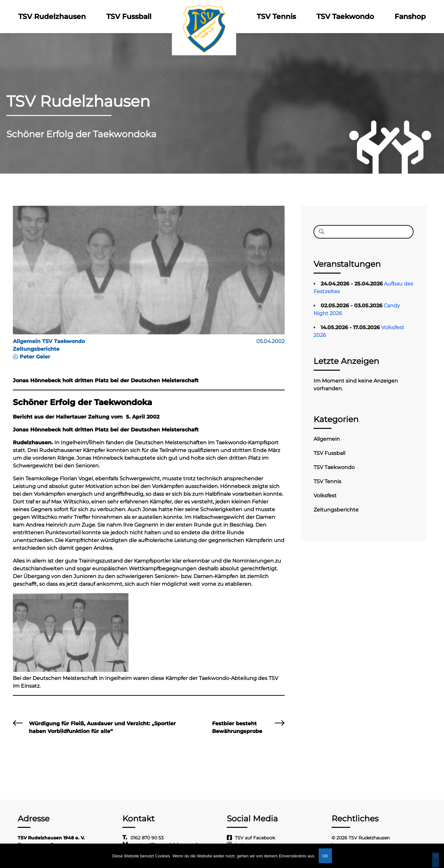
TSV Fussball (129, 17)
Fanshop (410, 17)
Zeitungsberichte (336, 510)
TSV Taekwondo (345, 17)
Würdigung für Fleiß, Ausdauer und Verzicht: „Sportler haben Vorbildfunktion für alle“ (102, 727)
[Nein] (436, 860)
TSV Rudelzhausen (52, 17)
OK (325, 856)
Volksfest (325, 496)
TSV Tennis (276, 17)
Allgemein (327, 439)
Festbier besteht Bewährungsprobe (237, 727)
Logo (204, 17)
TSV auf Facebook (255, 838)
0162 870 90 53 (147, 838)
